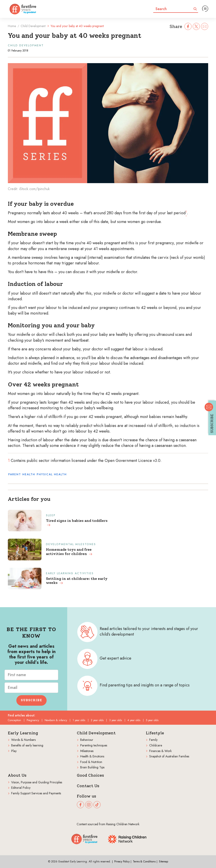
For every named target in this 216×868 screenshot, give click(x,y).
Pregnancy (33, 720)
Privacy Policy (122, 862)
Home (12, 26)
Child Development (33, 26)
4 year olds (134, 720)
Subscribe (31, 700)
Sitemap (163, 862)
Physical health (52, 474)
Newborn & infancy (56, 720)
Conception (14, 720)
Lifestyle (155, 733)
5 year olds (152, 720)
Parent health (22, 474)
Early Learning (23, 733)
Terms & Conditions (144, 862)
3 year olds (116, 720)
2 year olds (97, 720)
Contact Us (88, 786)
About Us (17, 775)
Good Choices (90, 775)
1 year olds (79, 720)
